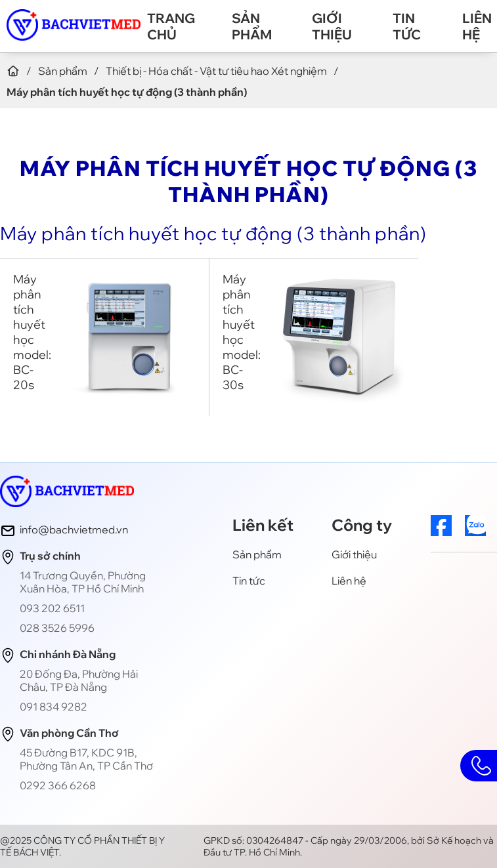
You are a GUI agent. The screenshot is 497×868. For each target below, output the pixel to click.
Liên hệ (477, 26)
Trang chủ (171, 26)
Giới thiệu (332, 26)
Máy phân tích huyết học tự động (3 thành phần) (213, 233)
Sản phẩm (252, 26)
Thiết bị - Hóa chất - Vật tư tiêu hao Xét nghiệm (216, 71)
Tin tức (407, 26)
